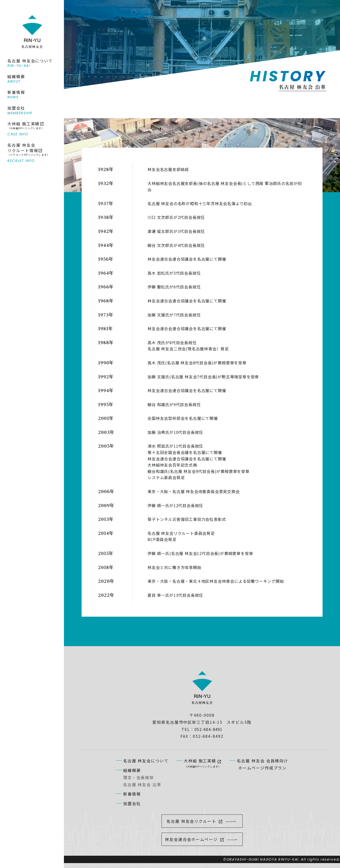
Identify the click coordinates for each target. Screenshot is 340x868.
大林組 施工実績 (203, 763)
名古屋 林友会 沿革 (142, 784)
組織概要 (132, 770)
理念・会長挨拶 (139, 777)
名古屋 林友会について (146, 761)
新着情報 (132, 794)
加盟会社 (132, 803)
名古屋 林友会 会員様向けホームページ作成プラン (262, 764)
